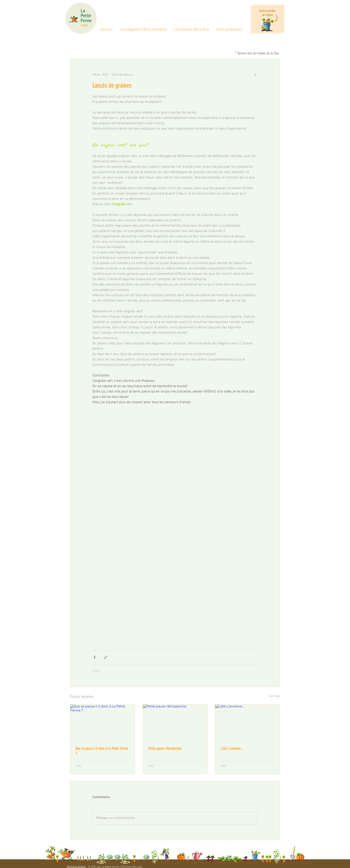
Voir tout (274, 696)
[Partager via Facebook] (95, 657)
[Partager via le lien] (105, 657)
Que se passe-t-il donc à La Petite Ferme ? (102, 751)
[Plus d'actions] (255, 75)
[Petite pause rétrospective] (175, 723)
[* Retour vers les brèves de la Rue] (257, 53)
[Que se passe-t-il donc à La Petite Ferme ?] (103, 723)
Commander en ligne (267, 13)
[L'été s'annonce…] (247, 723)
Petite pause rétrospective (165, 748)
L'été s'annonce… (233, 748)
